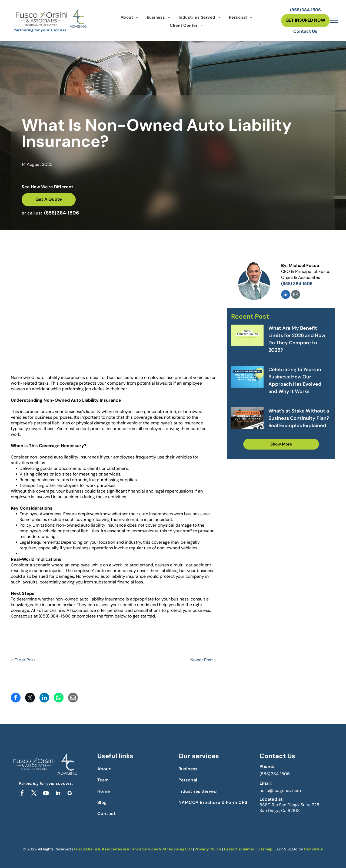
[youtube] (46, 794)
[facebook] (22, 794)
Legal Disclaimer (239, 849)
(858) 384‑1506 (275, 774)
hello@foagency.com (280, 791)
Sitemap (265, 849)
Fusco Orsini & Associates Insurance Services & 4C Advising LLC (133, 849)
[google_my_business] (70, 794)
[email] (296, 295)
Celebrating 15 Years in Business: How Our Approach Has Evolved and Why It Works (295, 380)
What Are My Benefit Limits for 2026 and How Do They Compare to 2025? (297, 339)
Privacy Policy (208, 849)
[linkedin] (286, 295)
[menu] (334, 20)
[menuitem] (130, 17)
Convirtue (313, 849)
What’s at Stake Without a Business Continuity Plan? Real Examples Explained (299, 418)
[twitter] (34, 794)
